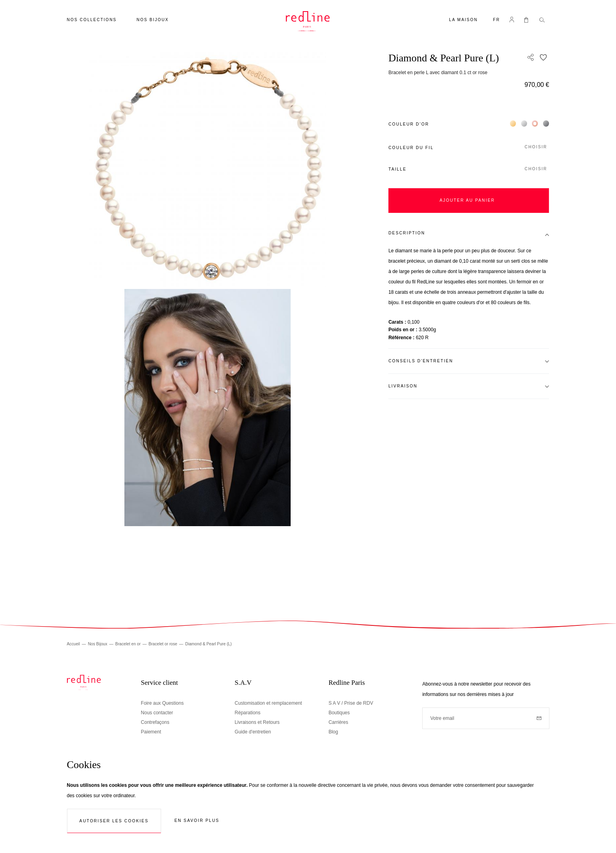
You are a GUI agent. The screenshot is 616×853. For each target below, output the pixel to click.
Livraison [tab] (403, 386)
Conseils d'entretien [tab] (421, 361)
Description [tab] (407, 233)
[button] (497, 21)
